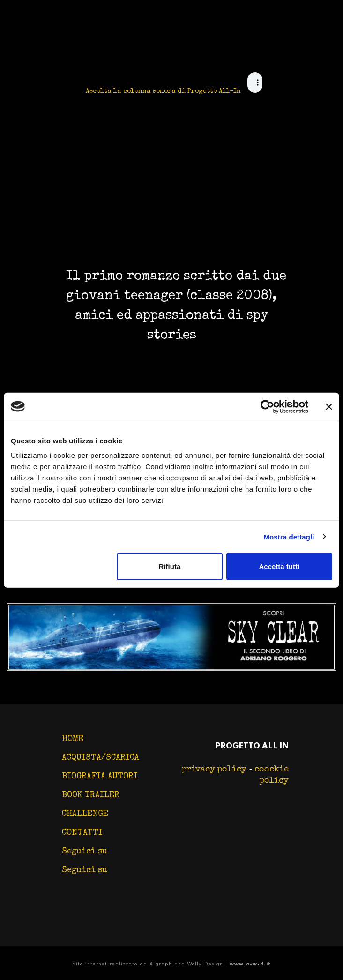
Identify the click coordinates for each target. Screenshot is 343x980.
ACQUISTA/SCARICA (101, 758)
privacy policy (215, 770)
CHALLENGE (85, 814)
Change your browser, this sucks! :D (255, 80)
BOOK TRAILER (91, 795)
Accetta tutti (279, 566)
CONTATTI (82, 833)
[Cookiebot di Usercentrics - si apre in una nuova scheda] (267, 406)
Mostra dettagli (289, 536)
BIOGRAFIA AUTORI (100, 777)
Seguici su (85, 852)
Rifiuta (170, 566)
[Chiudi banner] (329, 406)
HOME (73, 739)
